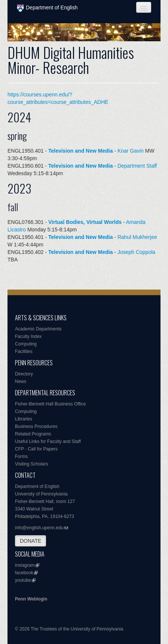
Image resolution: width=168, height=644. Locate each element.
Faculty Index (28, 336)
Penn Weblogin (31, 599)
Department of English (47, 8)
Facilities (24, 351)
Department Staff (137, 166)
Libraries (24, 419)
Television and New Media (80, 151)
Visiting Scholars (32, 464)
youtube (23, 580)
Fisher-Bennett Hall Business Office (50, 404)
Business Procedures (36, 426)
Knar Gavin (131, 151)
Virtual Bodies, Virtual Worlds (85, 222)
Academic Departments (38, 329)
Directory (24, 374)
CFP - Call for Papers (36, 449)
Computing (26, 344)
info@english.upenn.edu (39, 528)
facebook (24, 573)
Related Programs (33, 434)
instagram (25, 565)
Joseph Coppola (136, 252)
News (21, 381)
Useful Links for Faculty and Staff (48, 441)
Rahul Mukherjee (137, 237)
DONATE (30, 541)
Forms (21, 456)
